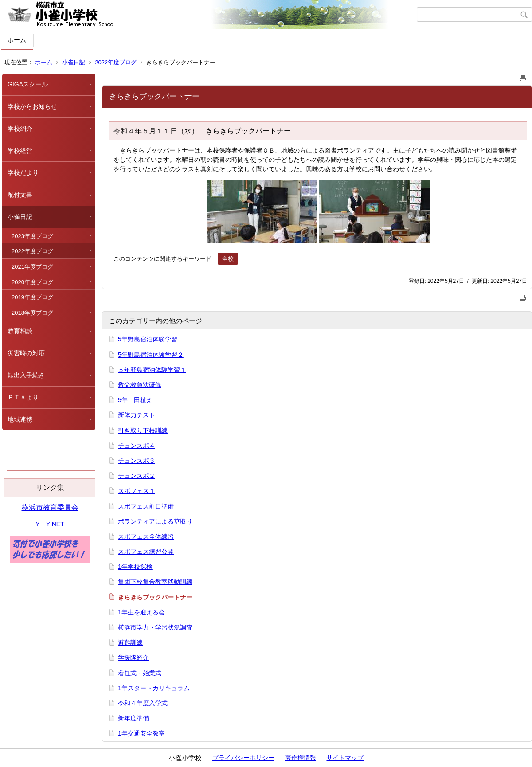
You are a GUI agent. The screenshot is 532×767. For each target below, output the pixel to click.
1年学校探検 (135, 567)
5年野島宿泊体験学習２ (151, 355)
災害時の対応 (26, 353)
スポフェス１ (137, 491)
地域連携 (20, 419)
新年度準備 (133, 718)
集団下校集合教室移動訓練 (155, 582)
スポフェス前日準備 (146, 506)
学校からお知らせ (32, 106)
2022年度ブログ (116, 62)
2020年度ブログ (32, 282)
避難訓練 (130, 642)
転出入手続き (26, 375)
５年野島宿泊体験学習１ (152, 370)
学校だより (23, 172)
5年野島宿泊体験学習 (148, 339)
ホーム (17, 40)
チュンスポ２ (137, 476)
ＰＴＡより (23, 397)
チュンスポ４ (137, 446)
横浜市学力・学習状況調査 (155, 627)
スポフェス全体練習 (146, 536)
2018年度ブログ (32, 313)
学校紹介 (20, 129)
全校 (228, 259)
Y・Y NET (50, 524)
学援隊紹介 (133, 657)
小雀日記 (74, 62)
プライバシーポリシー (243, 758)
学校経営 (20, 151)
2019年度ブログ (32, 297)
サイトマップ (345, 758)
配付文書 (20, 195)
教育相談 (20, 331)
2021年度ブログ (32, 267)
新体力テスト (137, 415)
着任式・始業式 (140, 673)
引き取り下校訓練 (143, 430)
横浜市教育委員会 (50, 507)
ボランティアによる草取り (155, 521)
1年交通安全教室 (141, 733)
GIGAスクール (28, 84)
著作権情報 (301, 758)
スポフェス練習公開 (146, 552)
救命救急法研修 (140, 385)
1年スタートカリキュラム (154, 688)
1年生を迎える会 (141, 612)
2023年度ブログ (32, 236)
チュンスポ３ (137, 461)
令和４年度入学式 (143, 703)
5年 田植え (135, 400)
